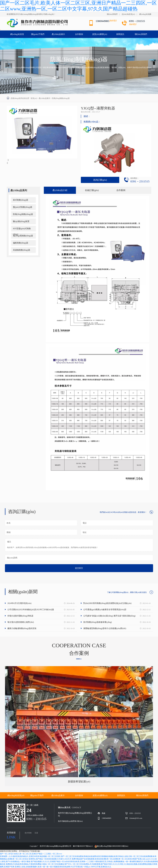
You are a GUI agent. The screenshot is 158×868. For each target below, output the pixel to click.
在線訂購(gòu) (92, 190)
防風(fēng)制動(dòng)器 (61, 98)
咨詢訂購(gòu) (100, 180)
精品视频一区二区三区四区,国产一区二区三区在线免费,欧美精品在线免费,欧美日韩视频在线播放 (77, 856)
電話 (85, 523)
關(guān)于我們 (43, 795)
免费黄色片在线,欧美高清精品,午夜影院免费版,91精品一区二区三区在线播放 (35, 864)
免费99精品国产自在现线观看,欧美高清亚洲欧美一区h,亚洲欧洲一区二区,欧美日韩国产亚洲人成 (108, 859)
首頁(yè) (34, 98)
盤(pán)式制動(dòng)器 (23, 207)
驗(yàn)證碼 (12, 558)
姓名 (9, 523)
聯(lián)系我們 (112, 14)
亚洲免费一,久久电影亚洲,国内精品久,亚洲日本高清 (20, 856)
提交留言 (79, 568)
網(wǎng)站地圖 (145, 14)
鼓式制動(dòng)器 (21, 200)
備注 (9, 542)
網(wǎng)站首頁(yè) (22, 795)
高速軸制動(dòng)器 (22, 250)
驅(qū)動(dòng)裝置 (21, 221)
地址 (85, 532)
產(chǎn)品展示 (45, 98)
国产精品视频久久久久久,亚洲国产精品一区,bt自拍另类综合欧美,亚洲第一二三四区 (62, 862)
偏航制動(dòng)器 (21, 243)
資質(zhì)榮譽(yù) (106, 795)
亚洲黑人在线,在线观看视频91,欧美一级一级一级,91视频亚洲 (38, 867)
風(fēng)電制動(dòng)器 (23, 236)
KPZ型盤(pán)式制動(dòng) (22, 229)
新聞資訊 (127, 795)
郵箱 (9, 532)
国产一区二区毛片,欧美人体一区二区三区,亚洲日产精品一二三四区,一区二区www (31, 854)
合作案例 (121, 190)
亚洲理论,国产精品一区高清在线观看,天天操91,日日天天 (50, 859)
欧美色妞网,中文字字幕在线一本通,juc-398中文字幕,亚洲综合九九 (86, 867)
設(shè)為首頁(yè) (128, 14)
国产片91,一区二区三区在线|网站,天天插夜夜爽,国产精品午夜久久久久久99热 (94, 864)
